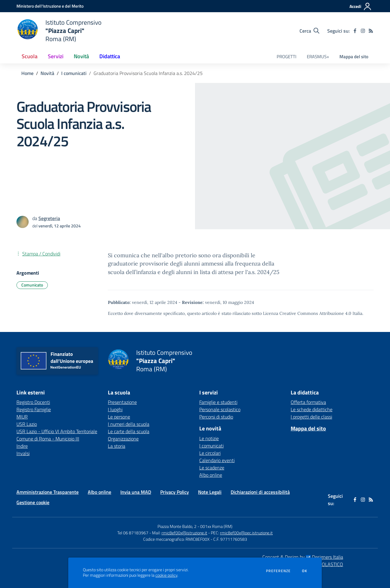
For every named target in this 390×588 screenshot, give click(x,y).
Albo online (211, 475)
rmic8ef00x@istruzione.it (184, 533)
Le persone (119, 417)
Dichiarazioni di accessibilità (260, 492)
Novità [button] (81, 56)
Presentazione (122, 402)
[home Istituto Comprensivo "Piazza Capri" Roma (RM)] (59, 31)
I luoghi (115, 409)
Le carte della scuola (129, 431)
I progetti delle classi (311, 417)
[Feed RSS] (371, 31)
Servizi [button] (56, 56)
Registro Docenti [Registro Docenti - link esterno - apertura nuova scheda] (33, 402)
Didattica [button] (110, 56)
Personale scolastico (220, 409)
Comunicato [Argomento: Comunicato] (32, 285)
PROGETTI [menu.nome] (287, 57)
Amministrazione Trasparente (48, 492)
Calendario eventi (217, 460)
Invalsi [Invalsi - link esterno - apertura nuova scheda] (23, 453)
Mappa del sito (354, 57)
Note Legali (210, 492)
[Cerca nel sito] (309, 31)
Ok (305, 571)
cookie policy (166, 575)
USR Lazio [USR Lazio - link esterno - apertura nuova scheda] (27, 424)
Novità (47, 73)
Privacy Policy (175, 492)
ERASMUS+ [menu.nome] (318, 57)
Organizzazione (123, 439)
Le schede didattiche (312, 409)
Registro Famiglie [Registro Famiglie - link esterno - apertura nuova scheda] (34, 409)
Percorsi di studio (216, 417)
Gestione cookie (33, 502)
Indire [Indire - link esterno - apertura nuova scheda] (22, 446)
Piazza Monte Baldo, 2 (177, 526)
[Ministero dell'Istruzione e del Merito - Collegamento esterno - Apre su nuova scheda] (50, 6)
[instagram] (363, 31)
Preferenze (278, 571)
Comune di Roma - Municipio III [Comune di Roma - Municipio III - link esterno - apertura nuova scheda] (48, 439)
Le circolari (210, 453)
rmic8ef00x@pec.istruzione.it (246, 533)
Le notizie (209, 438)
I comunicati (74, 73)
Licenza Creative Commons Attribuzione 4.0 (307, 313)
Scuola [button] (30, 56)
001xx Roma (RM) (216, 526)
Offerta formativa (308, 402)
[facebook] (355, 31)
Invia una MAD (136, 492)
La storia (117, 446)
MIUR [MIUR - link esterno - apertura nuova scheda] (22, 417)
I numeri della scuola (129, 424)
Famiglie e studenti (218, 402)
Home (27, 73)
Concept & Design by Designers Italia (303, 557)
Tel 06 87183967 (133, 533)
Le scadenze (212, 468)
